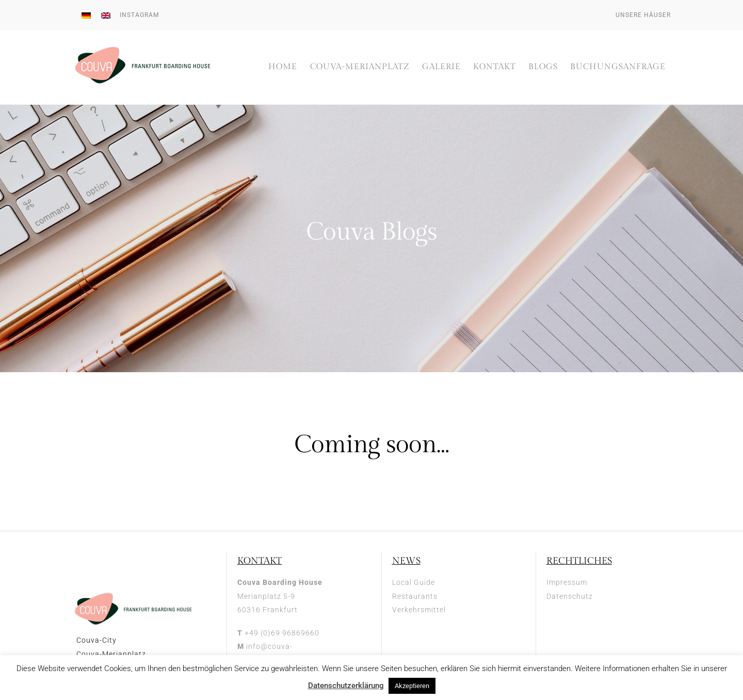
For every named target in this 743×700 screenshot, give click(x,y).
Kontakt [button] (495, 67)
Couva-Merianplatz (360, 67)
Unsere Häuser (643, 15)
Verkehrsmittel (419, 610)
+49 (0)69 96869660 (282, 633)
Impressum (567, 583)
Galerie (441, 67)
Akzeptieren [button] (412, 686)
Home (283, 67)
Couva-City (96, 641)
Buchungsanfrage (618, 67)
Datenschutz (570, 597)
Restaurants (415, 597)
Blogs (543, 67)
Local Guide (414, 583)
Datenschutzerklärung (346, 686)
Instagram (139, 15)
